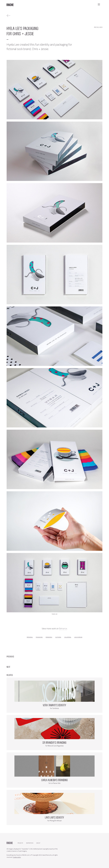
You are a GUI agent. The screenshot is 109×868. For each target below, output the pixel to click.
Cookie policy (17, 857)
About (38, 843)
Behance (63, 628)
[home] (10, 4)
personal (30, 637)
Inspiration (30, 843)
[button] (99, 4)
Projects (20, 843)
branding (49, 637)
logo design (78, 637)
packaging (39, 637)
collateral (68, 637)
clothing (58, 637)
